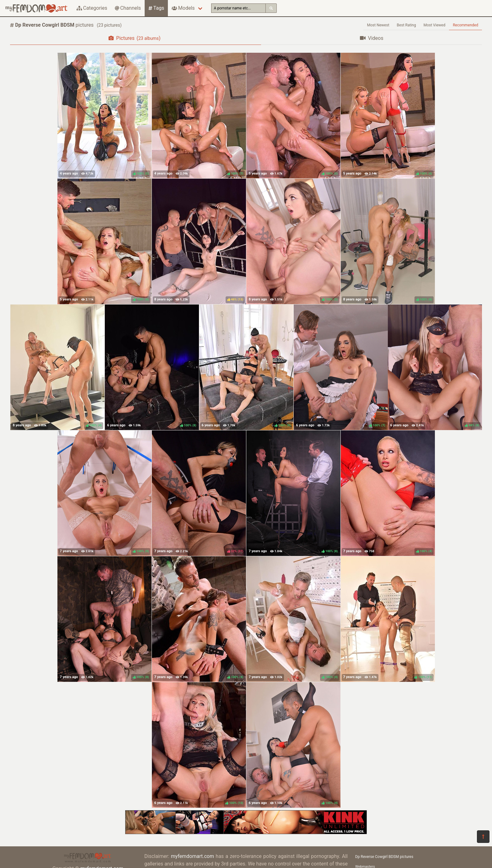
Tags (156, 8)
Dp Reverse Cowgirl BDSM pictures (384, 857)
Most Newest (378, 25)
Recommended (465, 25)
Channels (128, 8)
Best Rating (406, 25)
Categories (92, 8)
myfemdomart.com (193, 856)
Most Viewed (435, 25)
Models (183, 8)
